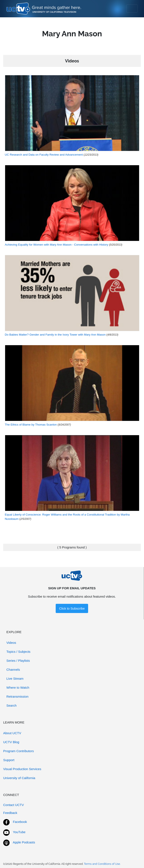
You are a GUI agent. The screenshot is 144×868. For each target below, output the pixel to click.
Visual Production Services (22, 769)
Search (12, 705)
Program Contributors (18, 751)
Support (9, 760)
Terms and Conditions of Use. (102, 864)
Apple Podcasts (24, 842)
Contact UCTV (14, 805)
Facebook (20, 822)
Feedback (10, 813)
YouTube (19, 832)
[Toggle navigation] (132, 9)
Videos (11, 643)
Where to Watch (18, 687)
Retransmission (17, 696)
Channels (13, 670)
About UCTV (12, 733)
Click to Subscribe (72, 608)
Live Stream (15, 679)
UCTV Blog (11, 742)
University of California (19, 778)
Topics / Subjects (18, 652)
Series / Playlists (18, 661)
